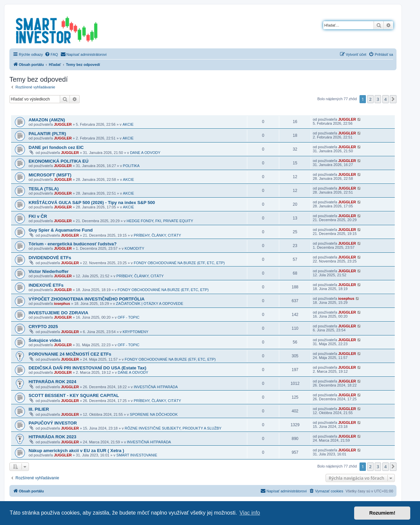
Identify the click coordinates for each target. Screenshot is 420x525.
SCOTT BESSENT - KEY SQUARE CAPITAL (74, 395)
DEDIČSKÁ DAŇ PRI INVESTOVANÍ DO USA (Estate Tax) (88, 368)
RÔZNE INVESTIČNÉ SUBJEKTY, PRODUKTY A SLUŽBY (173, 428)
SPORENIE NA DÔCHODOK (154, 414)
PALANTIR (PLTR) (47, 134)
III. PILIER (39, 409)
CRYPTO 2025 (43, 327)
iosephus (62, 304)
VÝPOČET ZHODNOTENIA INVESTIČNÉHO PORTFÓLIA (87, 299)
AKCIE (128, 124)
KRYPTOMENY (136, 332)
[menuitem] (51, 54)
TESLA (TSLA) (44, 189)
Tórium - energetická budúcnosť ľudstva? (73, 244)
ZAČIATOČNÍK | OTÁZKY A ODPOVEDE (150, 304)
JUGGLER (63, 124)
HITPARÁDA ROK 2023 (52, 437)
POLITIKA (131, 166)
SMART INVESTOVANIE (137, 455)
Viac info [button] (250, 513)
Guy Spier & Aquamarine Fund (61, 230)
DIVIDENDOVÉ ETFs (50, 258)
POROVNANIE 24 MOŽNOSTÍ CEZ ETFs (70, 354)
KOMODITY (135, 248)
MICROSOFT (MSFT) (50, 175)
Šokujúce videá (45, 340)
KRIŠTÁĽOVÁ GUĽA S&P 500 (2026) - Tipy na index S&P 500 (92, 203)
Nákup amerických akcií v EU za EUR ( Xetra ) (76, 451)
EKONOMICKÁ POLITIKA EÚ (58, 161)
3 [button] (378, 99)
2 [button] (370, 99)
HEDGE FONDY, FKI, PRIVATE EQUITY (160, 221)
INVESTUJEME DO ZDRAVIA (58, 313)
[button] (393, 99)
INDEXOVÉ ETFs (46, 285)
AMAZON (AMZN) (47, 120)
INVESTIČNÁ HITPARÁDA (156, 387)
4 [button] (386, 99)
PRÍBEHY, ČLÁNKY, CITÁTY (157, 235)
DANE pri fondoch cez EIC (56, 147)
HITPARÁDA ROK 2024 (52, 382)
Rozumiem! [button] (382, 513)
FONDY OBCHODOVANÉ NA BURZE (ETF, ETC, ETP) (179, 263)
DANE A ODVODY (145, 153)
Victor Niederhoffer (49, 271)
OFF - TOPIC (129, 317)
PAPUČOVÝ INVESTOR (53, 423)
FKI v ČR (38, 216)
